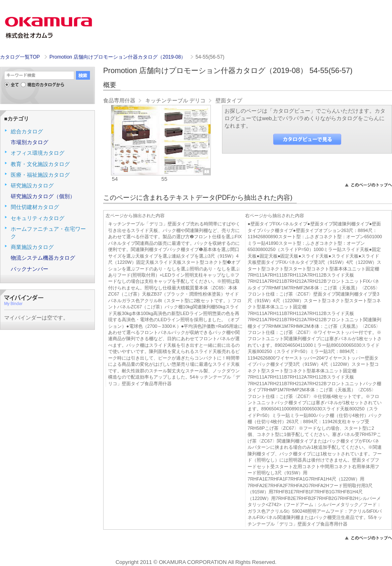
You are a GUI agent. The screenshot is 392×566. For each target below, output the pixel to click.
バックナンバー (30, 269)
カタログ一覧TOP (20, 57)
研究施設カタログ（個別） (43, 196)
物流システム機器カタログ (43, 258)
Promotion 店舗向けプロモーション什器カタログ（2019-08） (118, 57)
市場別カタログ (30, 142)
